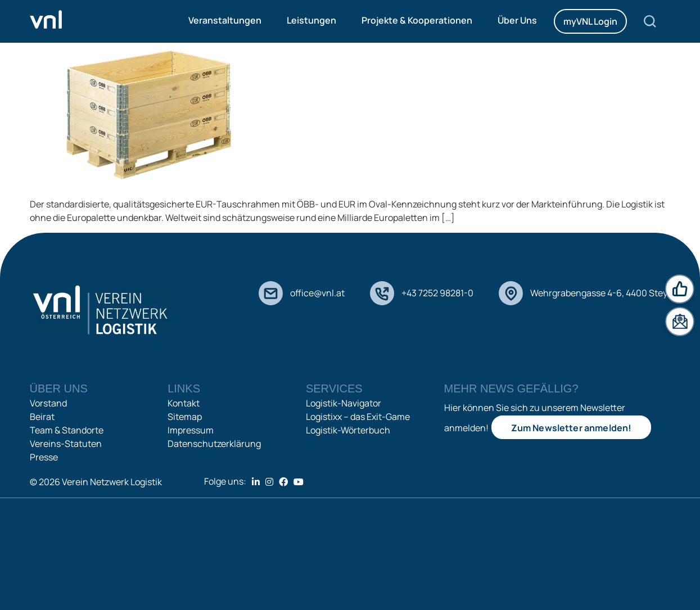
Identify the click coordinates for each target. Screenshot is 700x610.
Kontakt (184, 403)
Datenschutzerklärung (214, 444)
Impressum (191, 430)
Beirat (42, 417)
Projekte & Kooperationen (417, 20)
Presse (44, 457)
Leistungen (311, 20)
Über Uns (517, 20)
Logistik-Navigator (344, 403)
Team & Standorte (67, 430)
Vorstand (48, 403)
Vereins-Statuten (66, 444)
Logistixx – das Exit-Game (358, 417)
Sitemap (185, 417)
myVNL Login (590, 21)
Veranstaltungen (225, 20)
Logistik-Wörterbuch (348, 430)
